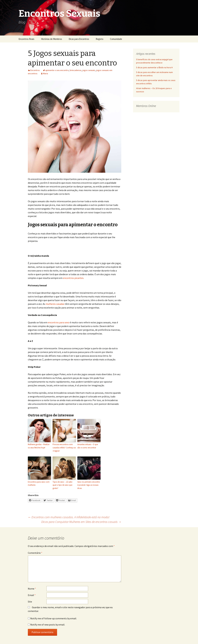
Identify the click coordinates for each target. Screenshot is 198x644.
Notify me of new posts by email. (48, 625)
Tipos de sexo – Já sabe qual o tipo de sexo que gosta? (62, 485)
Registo (100, 39)
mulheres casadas (55, 304)
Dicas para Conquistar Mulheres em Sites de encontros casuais (81, 522)
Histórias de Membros (52, 39)
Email (32, 595)
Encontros (35, 70)
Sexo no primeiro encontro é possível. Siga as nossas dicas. (89, 485)
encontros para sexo (59, 322)
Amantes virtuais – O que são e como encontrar (88, 446)
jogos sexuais (89, 70)
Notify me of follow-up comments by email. (54, 618)
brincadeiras (76, 70)
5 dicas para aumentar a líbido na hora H (154, 67)
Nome (32, 589)
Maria (45, 73)
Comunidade (116, 39)
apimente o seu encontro (57, 70)
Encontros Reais (26, 39)
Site (30, 602)
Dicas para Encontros (79, 39)
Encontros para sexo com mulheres (39, 484)
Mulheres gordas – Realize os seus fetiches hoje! (39, 446)
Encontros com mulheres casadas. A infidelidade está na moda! (69, 517)
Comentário (35, 553)
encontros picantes (73, 278)
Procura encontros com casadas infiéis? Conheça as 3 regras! (64, 448)
